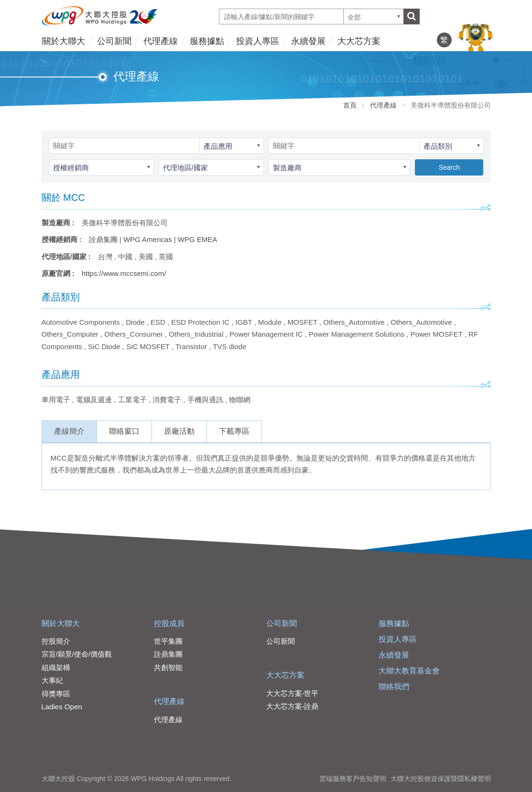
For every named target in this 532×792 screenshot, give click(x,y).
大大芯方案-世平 (293, 693)
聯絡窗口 (124, 431)
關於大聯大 (64, 41)
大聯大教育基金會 (409, 671)
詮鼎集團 (103, 239)
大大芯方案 (359, 41)
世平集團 (168, 641)
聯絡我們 (394, 687)
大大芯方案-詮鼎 (293, 706)
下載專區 (234, 431)
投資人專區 (258, 41)
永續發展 (308, 41)
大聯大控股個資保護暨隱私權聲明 (441, 779)
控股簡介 (56, 641)
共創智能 (168, 667)
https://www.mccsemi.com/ (124, 273)
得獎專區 (56, 694)
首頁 (350, 105)
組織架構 (56, 667)
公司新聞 (114, 41)
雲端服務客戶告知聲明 (353, 779)
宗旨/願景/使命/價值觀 (77, 654)
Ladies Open (62, 707)
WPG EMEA (198, 239)
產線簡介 (69, 431)
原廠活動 (179, 431)
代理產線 (161, 41)
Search (449, 167)
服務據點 (207, 41)
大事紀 (52, 680)
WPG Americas (148, 239)
